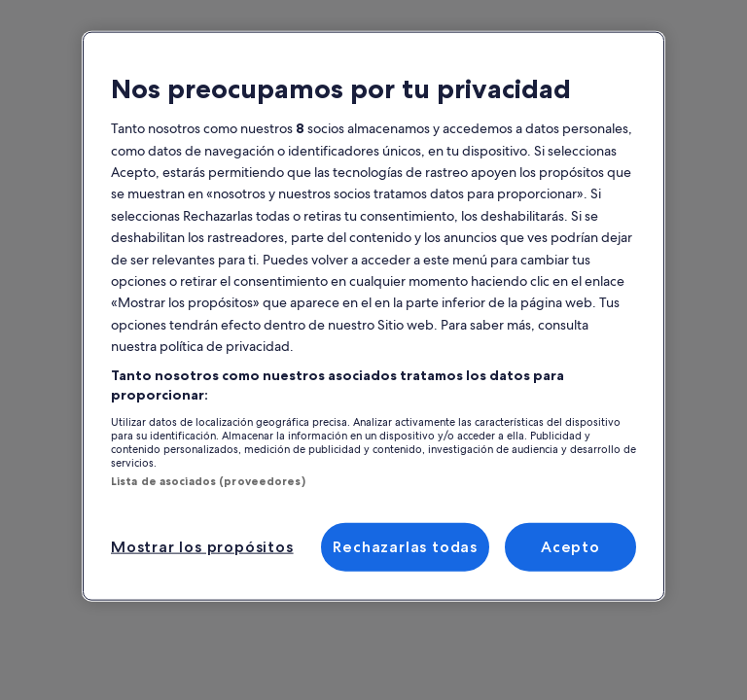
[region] (373, 316)
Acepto (570, 547)
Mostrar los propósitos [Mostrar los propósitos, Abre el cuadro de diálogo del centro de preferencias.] (202, 547)
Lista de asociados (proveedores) (208, 480)
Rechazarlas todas (405, 547)
